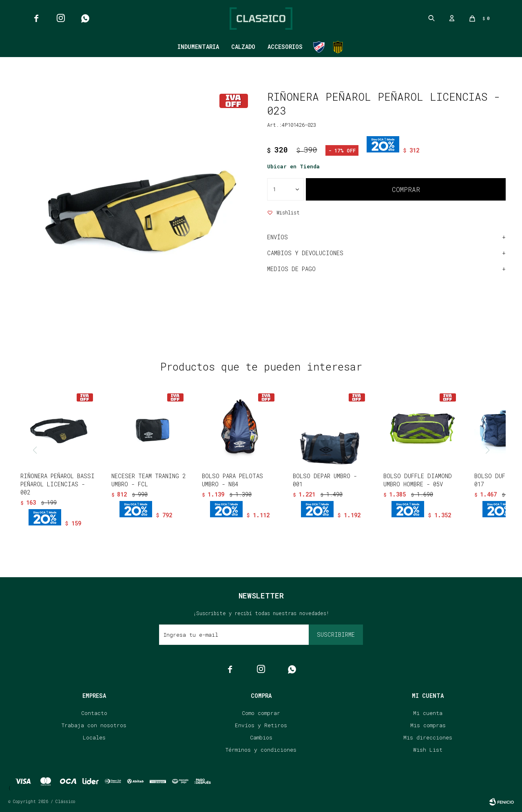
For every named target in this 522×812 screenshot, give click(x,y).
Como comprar (261, 713)
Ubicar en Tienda (293, 166)
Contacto (94, 713)
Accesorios (285, 47)
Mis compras (428, 725)
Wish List (428, 750)
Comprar (406, 189)
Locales (94, 737)
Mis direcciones (428, 737)
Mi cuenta (428, 713)
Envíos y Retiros (261, 725)
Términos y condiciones (261, 750)
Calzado (243, 47)
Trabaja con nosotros (94, 725)
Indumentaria (198, 47)
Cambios (261, 737)
